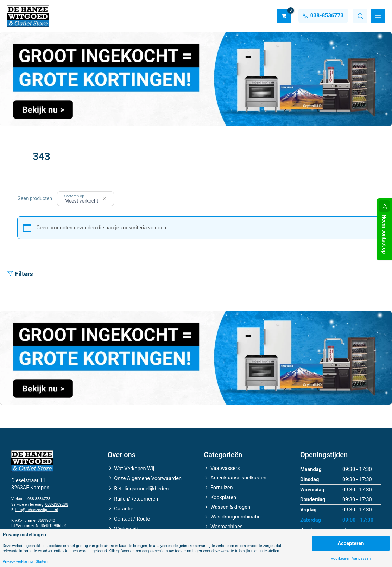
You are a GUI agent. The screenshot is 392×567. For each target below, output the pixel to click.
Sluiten (41, 562)
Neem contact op (384, 234)
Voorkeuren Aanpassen (351, 558)
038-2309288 (57, 505)
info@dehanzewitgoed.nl (37, 510)
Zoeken (360, 16)
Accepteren (351, 543)
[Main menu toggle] (378, 16)
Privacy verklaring (18, 562)
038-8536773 (39, 499)
